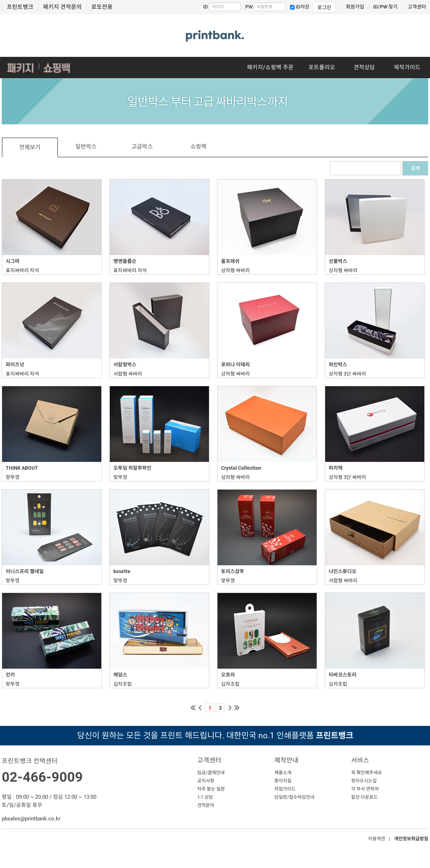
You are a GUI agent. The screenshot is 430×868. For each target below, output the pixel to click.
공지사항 (206, 781)
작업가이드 (285, 789)
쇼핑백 (198, 147)
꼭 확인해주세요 (367, 773)
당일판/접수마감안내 (294, 797)
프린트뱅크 (20, 7)
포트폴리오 (322, 67)
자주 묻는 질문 (211, 789)
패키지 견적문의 (62, 7)
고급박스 (142, 147)
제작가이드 (407, 67)
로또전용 (102, 7)
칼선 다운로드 (364, 797)
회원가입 (355, 7)
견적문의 (206, 805)
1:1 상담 (205, 797)
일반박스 (86, 147)
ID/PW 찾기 (385, 7)
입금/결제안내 (211, 773)
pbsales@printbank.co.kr (31, 819)
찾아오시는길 (364, 781)
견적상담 (364, 67)
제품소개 (283, 773)
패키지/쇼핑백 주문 (270, 67)
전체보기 (30, 147)
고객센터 (417, 7)
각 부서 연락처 (365, 789)
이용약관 (377, 839)
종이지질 (283, 781)
